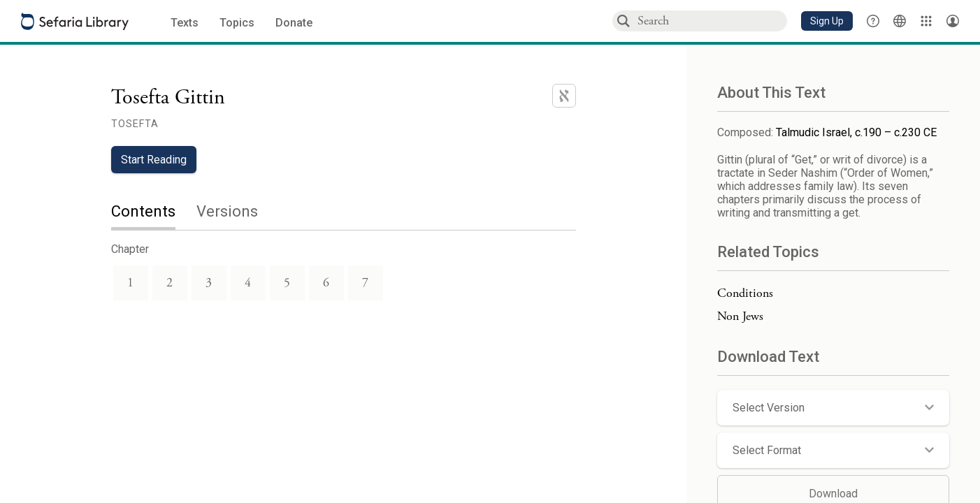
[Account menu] (953, 21)
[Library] (926, 21)
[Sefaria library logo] (75, 21)
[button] (827, 21)
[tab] (154, 213)
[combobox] (712, 21)
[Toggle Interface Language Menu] (900, 21)
